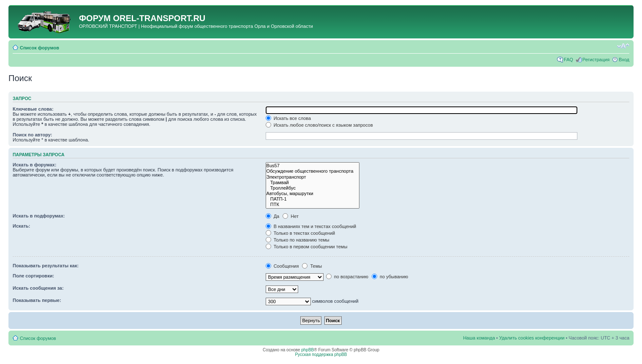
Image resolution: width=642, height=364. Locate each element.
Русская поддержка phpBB (321, 354)
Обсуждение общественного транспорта (313, 171)
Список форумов (39, 48)
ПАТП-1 (313, 199)
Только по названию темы (298, 240)
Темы (312, 266)
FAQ (569, 60)
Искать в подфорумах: (39, 216)
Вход (624, 60)
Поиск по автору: (32, 135)
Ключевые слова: (33, 109)
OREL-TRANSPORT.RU (159, 18)
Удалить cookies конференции (532, 338)
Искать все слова (288, 118)
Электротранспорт (313, 177)
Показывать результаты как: (46, 266)
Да (273, 216)
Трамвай (313, 183)
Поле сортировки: (33, 276)
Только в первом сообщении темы (307, 247)
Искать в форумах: (34, 165)
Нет (291, 216)
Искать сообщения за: (38, 288)
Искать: (21, 226)
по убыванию (390, 277)
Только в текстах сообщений (301, 233)
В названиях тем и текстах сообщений (311, 226)
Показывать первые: (37, 300)
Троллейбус (313, 188)
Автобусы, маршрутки (313, 194)
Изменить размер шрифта (623, 46)
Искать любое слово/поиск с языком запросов (319, 125)
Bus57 (313, 166)
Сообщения (282, 266)
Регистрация (596, 60)
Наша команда (479, 338)
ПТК (313, 205)
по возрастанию (347, 277)
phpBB (307, 350)
